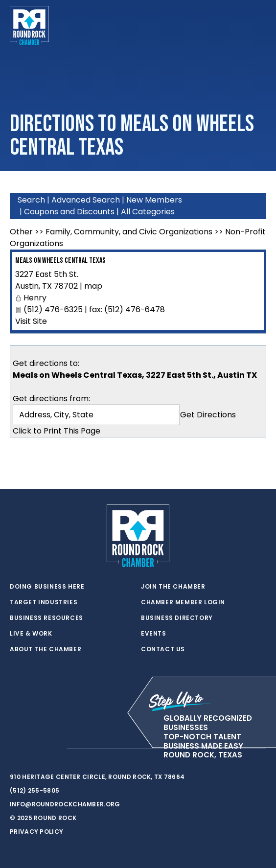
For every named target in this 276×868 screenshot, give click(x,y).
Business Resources (46, 618)
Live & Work (31, 634)
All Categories (148, 212)
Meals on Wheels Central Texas (60, 261)
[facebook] (34, 749)
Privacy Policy (36, 832)
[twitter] (15, 749)
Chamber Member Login (183, 602)
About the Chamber (46, 649)
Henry (35, 298)
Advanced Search (86, 200)
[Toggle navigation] (258, 25)
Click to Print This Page (57, 431)
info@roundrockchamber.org (65, 804)
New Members (154, 200)
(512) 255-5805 (34, 790)
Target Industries (44, 602)
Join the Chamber (173, 587)
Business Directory (177, 618)
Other (21, 232)
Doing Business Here (47, 587)
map (93, 286)
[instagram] (54, 749)
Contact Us (163, 649)
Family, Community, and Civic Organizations (129, 232)
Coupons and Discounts (69, 212)
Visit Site (31, 321)
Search (31, 200)
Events (154, 634)
